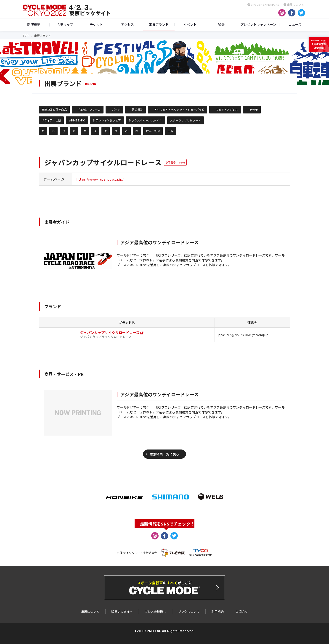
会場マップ (65, 25)
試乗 (221, 25)
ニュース (295, 25)
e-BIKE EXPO (77, 120)
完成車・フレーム (89, 109)
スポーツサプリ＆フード (186, 120)
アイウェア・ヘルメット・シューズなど (179, 109)
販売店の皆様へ (122, 611)
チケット (96, 25)
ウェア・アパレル (227, 109)
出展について (294, 4)
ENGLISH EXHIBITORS (263, 4)
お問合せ (242, 611)
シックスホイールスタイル (146, 120)
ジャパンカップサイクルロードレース (110, 333)
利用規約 (218, 611)
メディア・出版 (51, 120)
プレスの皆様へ (155, 611)
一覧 (171, 131)
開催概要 (34, 25)
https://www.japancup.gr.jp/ (100, 179)
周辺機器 (137, 109)
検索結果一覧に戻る (165, 454)
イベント (190, 25)
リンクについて (189, 611)
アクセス (127, 25)
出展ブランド (159, 24)
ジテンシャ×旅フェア (107, 120)
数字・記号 (153, 131)
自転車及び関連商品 (54, 109)
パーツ (116, 109)
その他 (254, 109)
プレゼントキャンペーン (258, 25)
